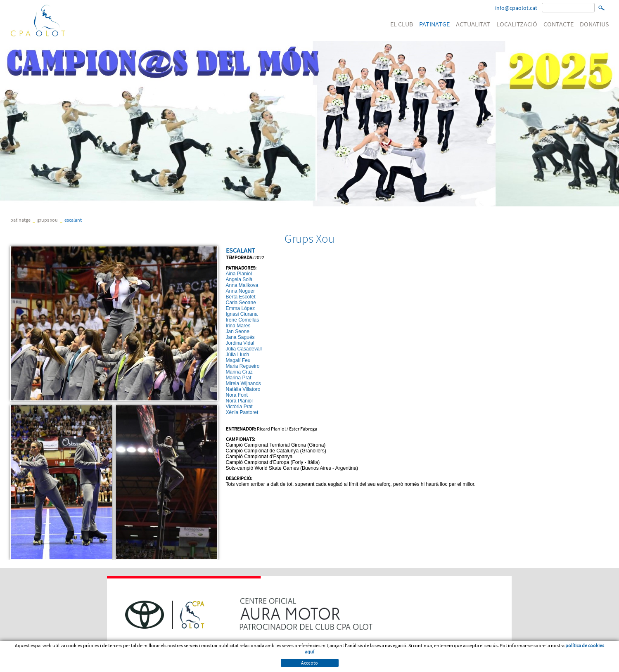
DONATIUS (594, 24)
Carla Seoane (241, 303)
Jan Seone (238, 331)
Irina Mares (238, 326)
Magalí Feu (238, 360)
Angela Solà (239, 279)
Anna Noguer (241, 291)
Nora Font (237, 395)
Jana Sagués (240, 337)
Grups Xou (47, 220)
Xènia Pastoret (242, 412)
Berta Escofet (241, 297)
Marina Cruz (239, 372)
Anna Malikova (242, 285)
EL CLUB (402, 24)
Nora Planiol (239, 401)
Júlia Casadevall (244, 349)
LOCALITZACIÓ (517, 24)
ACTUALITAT (473, 24)
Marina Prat (239, 378)
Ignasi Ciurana (242, 314)
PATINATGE (434, 24)
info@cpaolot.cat (516, 8)
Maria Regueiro (243, 366)
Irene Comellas (243, 320)
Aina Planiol (239, 274)
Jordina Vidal (240, 343)
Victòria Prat (239, 407)
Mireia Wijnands (243, 383)
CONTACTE (559, 24)
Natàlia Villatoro (243, 389)
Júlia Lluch (238, 355)
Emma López (241, 308)
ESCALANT (73, 220)
